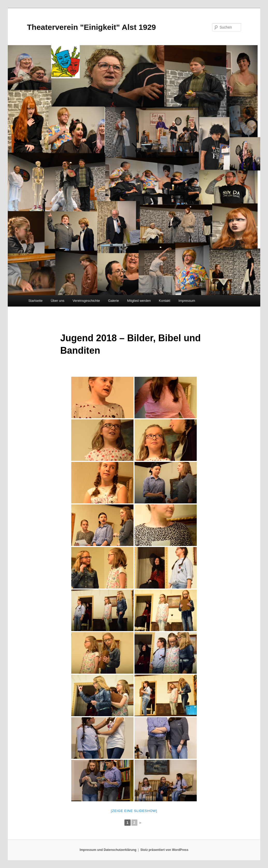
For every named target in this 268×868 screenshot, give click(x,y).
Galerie (114, 301)
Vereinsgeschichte (86, 301)
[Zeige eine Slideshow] (134, 811)
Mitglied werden (139, 301)
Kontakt (165, 301)
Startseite (35, 301)
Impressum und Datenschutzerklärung (108, 850)
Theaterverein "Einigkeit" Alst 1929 (91, 27)
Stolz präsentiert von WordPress (164, 850)
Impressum (187, 301)
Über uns (58, 301)
